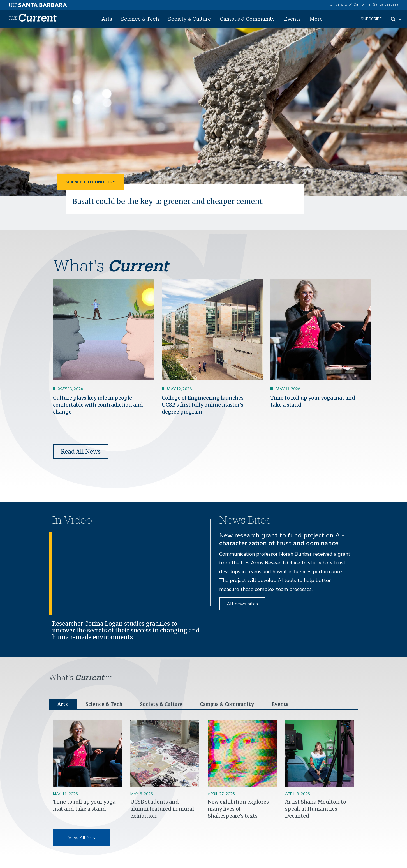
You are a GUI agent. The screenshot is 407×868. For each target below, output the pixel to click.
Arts (107, 19)
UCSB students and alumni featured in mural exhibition (162, 809)
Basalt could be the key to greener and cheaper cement (171, 201)
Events (292, 19)
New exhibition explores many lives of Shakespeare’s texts (238, 809)
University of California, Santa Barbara (364, 4)
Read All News (81, 452)
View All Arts (82, 839)
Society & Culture (189, 19)
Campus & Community (247, 19)
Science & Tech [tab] (106, 704)
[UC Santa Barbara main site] (38, 4)
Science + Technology (90, 182)
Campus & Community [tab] (234, 704)
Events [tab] (290, 704)
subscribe (371, 19)
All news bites (242, 604)
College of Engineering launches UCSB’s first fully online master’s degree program (203, 404)
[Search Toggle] (396, 19)
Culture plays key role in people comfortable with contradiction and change (98, 404)
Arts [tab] (63, 704)
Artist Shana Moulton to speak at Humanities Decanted (316, 809)
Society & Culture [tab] (165, 704)
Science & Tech (140, 19)
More (316, 19)
